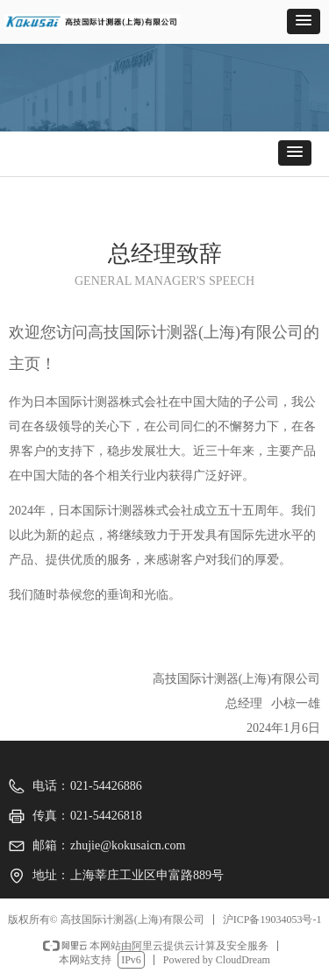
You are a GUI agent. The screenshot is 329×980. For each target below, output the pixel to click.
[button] (304, 21)
